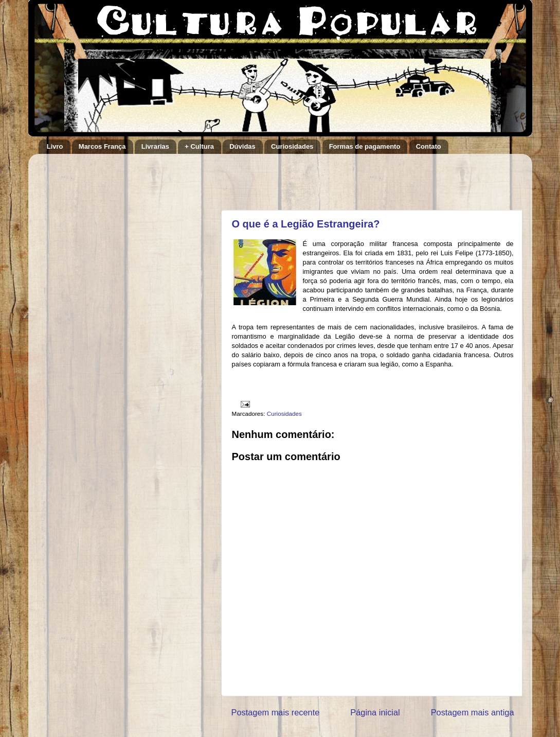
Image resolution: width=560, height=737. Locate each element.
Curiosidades (292, 146)
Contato (429, 146)
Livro (55, 146)
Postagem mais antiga (473, 712)
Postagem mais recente (276, 712)
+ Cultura (199, 146)
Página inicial (375, 712)
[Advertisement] (352, 177)
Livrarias (155, 146)
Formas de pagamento (365, 146)
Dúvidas (242, 146)
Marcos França (102, 146)
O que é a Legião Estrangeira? (306, 224)
